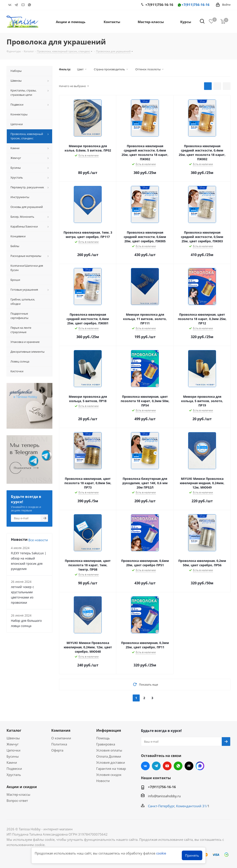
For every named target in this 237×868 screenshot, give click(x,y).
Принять (192, 855)
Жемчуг (13, 744)
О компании (61, 738)
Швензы (13, 738)
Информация (109, 730)
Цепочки (14, 750)
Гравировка (106, 744)
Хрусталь (14, 775)
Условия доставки (111, 762)
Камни (12, 762)
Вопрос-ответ (17, 801)
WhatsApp (29, 5)
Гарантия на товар (111, 769)
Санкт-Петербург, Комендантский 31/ (178, 806)
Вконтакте (10, 5)
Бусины (13, 756)
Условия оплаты (109, 750)
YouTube (23, 5)
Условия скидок (109, 775)
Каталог (14, 730)
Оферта (57, 750)
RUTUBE (36, 5)
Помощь (103, 738)
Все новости (38, 540)
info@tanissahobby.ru (164, 796)
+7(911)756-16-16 (193, 5)
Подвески (14, 769)
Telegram (16, 5)
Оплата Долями (109, 756)
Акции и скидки (22, 787)
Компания (61, 730)
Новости (103, 781)
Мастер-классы (18, 794)
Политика (59, 744)
